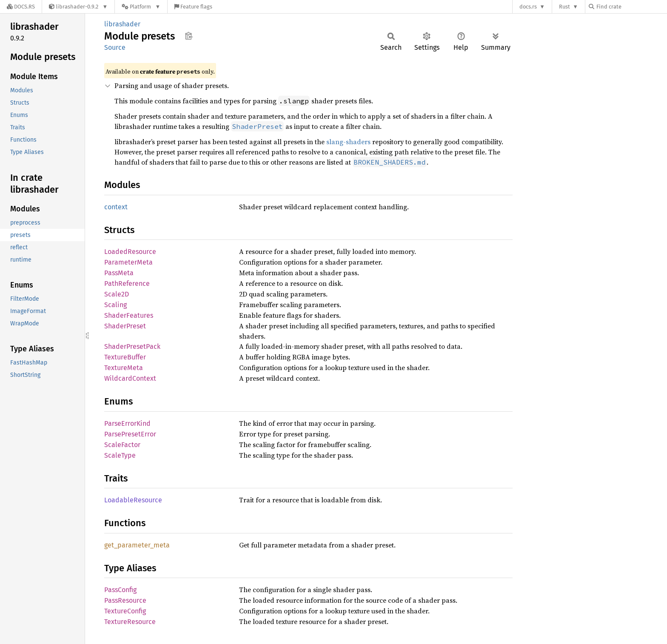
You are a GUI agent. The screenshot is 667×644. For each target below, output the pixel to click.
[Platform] (141, 7)
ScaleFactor (122, 445)
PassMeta (119, 273)
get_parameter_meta (137, 545)
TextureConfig (125, 611)
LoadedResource (130, 252)
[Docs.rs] (21, 7)
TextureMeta (124, 368)
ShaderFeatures (129, 315)
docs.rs (528, 7)
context (116, 207)
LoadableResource (133, 500)
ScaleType (120, 455)
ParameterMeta (128, 262)
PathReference (127, 284)
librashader (122, 24)
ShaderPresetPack (132, 346)
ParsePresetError (130, 434)
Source (115, 47)
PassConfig (120, 590)
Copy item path (189, 36)
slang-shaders (348, 142)
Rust (564, 7)
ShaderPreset (125, 326)
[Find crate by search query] (631, 7)
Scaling (115, 305)
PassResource (125, 600)
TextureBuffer (125, 357)
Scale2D (117, 294)
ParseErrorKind (127, 423)
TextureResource (130, 622)
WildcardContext (130, 378)
